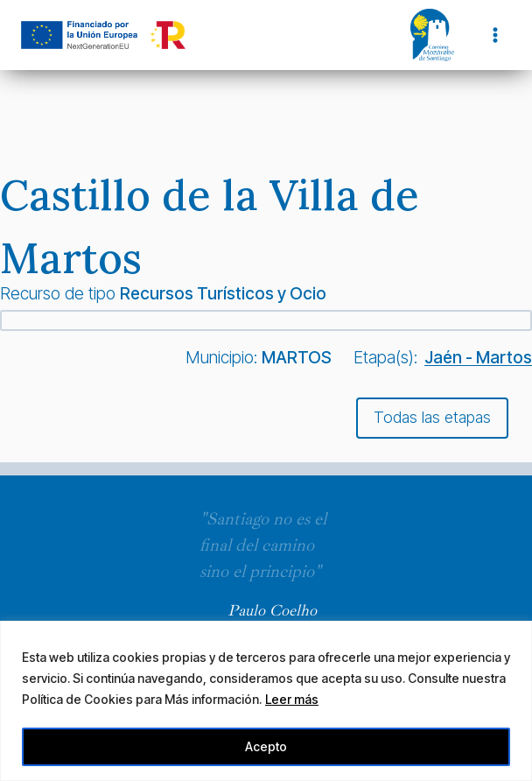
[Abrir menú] (495, 35)
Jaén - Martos (478, 357)
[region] (266, 701)
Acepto (266, 746)
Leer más (292, 699)
